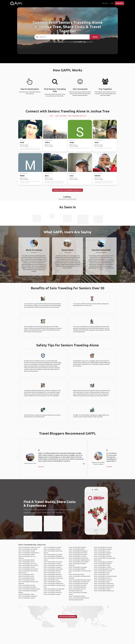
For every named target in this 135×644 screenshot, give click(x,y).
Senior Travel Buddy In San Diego (27, 587)
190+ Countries (58, 42)
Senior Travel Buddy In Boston (26, 578)
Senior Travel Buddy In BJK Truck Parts (104, 569)
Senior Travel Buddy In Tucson (102, 551)
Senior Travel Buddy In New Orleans (78, 583)
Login (112, 3)
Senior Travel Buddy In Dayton (102, 582)
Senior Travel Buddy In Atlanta (26, 560)
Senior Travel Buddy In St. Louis (52, 573)
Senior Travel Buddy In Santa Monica (104, 583)
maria (97, 142)
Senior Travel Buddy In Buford (77, 549)
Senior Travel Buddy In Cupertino (52, 567)
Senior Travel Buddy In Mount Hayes (53, 578)
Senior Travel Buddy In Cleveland (103, 549)
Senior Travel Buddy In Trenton (27, 567)
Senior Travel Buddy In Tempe (102, 565)
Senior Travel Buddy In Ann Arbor (103, 547)
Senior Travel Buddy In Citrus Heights (79, 562)
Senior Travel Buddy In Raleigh (77, 569)
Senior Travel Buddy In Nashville (52, 591)
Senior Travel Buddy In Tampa (26, 594)
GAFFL (51, 116)
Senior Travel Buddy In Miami (76, 574)
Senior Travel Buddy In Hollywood (53, 593)
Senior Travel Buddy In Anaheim (52, 594)
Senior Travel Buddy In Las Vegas (78, 556)
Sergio (72, 142)
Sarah (22, 142)
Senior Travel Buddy (61, 116)
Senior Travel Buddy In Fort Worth (103, 571)
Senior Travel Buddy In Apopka (77, 596)
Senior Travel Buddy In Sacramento (53, 562)
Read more (41, 467)
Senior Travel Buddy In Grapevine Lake (104, 585)
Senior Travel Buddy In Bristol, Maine (104, 587)
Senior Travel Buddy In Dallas (26, 574)
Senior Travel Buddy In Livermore (52, 564)
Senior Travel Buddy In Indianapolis (28, 596)
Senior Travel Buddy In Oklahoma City (104, 591)
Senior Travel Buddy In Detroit (102, 555)
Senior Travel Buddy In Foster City (103, 580)
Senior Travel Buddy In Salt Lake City (78, 558)
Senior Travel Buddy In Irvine (51, 580)
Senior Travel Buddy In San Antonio (53, 555)
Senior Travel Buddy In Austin (26, 576)
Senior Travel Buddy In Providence (53, 576)
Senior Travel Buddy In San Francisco (28, 569)
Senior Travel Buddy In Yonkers (27, 598)
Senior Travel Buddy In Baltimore (52, 571)
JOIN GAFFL (120, 3)
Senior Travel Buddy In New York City (28, 565)
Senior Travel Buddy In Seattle (26, 555)
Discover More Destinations (67, 617)
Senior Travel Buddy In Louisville (103, 567)
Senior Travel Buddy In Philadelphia (53, 556)
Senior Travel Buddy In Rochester (103, 556)
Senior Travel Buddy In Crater (102, 573)
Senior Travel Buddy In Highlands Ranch (79, 560)
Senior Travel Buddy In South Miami (53, 565)
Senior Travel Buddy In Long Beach (103, 562)
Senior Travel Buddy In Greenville (78, 585)
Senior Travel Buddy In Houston (27, 585)
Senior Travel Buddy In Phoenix (27, 580)
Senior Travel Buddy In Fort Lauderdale (54, 589)
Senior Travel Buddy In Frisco (102, 574)
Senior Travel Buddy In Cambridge (78, 567)
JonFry (47, 142)
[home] (16, 3)
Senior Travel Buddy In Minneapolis (78, 551)
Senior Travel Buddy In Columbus (52, 547)
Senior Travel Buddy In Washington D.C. (29, 553)
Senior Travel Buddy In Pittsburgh (53, 574)
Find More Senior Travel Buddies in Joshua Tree (68, 190)
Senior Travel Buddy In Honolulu (52, 582)
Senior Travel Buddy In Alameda (77, 547)
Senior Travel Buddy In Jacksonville (53, 569)
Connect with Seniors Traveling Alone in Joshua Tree (68, 111)
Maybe (22, 176)
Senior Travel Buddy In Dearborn (103, 553)
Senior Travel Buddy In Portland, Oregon (29, 589)
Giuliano (97, 176)
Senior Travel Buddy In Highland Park (53, 583)
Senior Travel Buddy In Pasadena (103, 564)
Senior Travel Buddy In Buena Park (78, 555)
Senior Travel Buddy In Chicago (27, 551)
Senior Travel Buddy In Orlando (52, 549)
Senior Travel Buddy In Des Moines (78, 553)
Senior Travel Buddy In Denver (27, 562)
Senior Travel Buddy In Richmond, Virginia (80, 580)
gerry (47, 176)
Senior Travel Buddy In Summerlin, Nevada (105, 576)
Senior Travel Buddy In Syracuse (103, 578)
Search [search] (95, 37)
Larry (72, 176)
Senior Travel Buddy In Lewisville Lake (79, 582)
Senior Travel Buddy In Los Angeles (28, 549)
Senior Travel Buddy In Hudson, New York (29, 547)
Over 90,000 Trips (80, 42)
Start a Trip (105, 3)
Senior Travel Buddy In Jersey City (28, 564)
